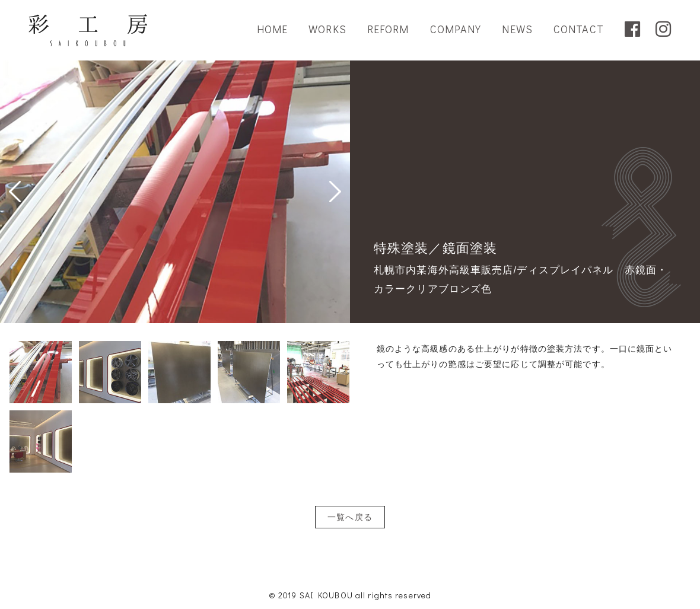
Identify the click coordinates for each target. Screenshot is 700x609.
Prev (15, 192)
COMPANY (456, 29)
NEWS (517, 29)
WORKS (327, 29)
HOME (272, 29)
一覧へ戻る (350, 517)
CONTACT (579, 29)
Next (335, 192)
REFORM (388, 29)
